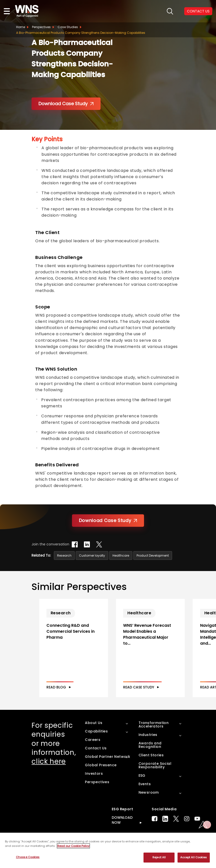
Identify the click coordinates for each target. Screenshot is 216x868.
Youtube (197, 829)
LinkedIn (165, 829)
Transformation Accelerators (154, 735)
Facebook (155, 829)
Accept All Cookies (194, 857)
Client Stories (151, 766)
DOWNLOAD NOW (122, 831)
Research (64, 555)
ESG (142, 786)
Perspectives (41, 27)
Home (21, 27)
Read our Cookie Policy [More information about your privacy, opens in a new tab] (73, 846)
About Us (94, 733)
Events (145, 795)
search (170, 11)
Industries (148, 745)
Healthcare (121, 555)
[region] (108, 850)
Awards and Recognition (150, 756)
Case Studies (68, 27)
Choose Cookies (28, 857)
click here (49, 772)
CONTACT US (198, 11)
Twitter (176, 829)
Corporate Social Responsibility (155, 776)
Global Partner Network (108, 767)
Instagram (187, 829)
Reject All (159, 857)
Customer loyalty (92, 555)
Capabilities (96, 742)
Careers (93, 750)
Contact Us (96, 759)
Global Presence (101, 776)
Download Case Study (66, 104)
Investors (94, 784)
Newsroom (149, 803)
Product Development (153, 555)
